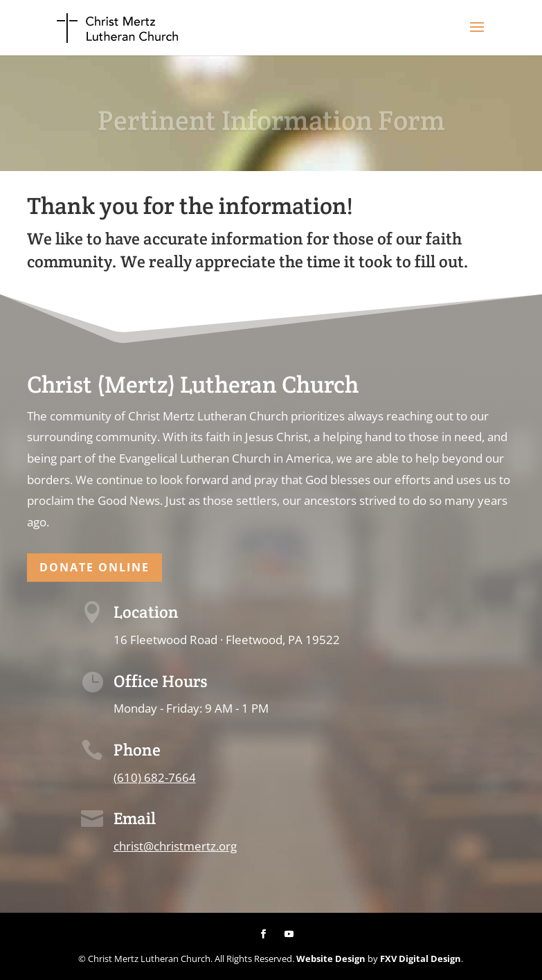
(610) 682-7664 (155, 777)
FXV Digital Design (421, 959)
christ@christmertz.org (175, 846)
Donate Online (94, 567)
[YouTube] (289, 935)
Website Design (331, 959)
